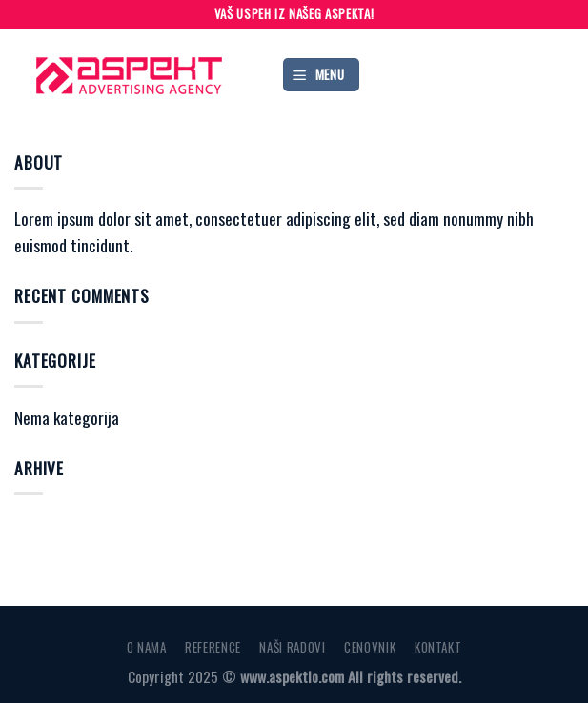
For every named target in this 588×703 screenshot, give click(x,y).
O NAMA (145, 646)
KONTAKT (440, 646)
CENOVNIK (372, 646)
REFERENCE (212, 646)
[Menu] (322, 75)
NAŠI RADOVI (293, 646)
